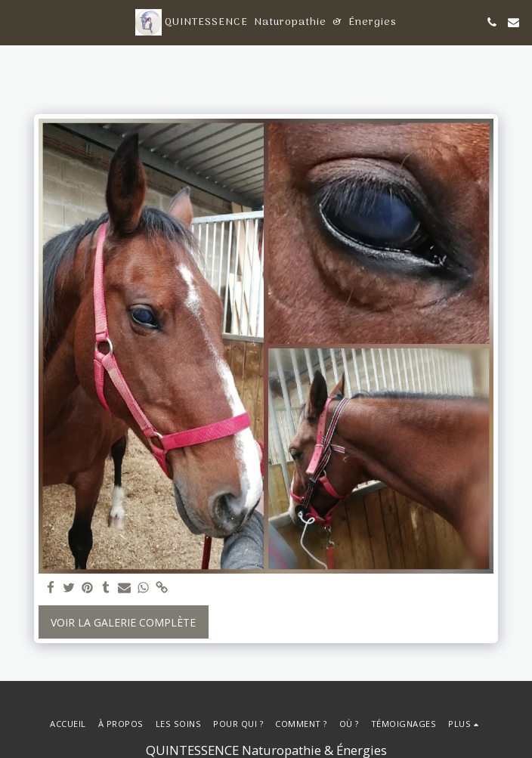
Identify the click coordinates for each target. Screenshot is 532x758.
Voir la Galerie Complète (123, 622)
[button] (17, 22)
